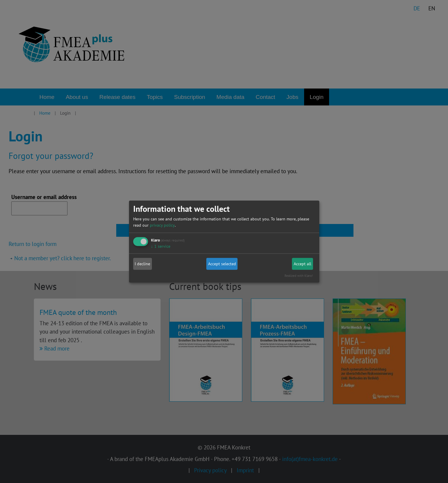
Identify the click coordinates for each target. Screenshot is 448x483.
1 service (161, 246)
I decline (142, 264)
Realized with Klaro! (299, 276)
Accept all (302, 264)
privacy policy (162, 225)
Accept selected (222, 264)
